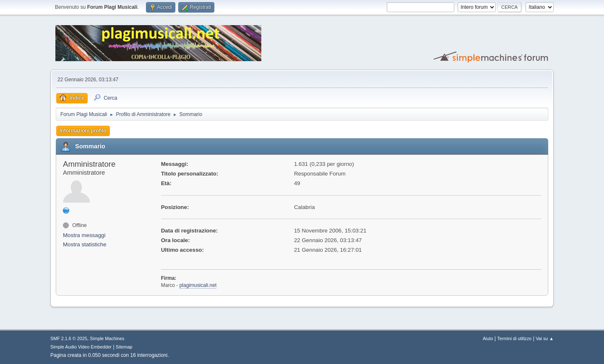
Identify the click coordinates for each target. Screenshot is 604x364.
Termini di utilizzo (514, 338)
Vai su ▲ (545, 338)
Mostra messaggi (84, 235)
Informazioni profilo (83, 131)
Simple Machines (107, 338)
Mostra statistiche (85, 244)
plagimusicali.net (198, 285)
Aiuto (488, 338)
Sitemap (124, 347)
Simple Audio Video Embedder (81, 347)
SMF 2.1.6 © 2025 (69, 338)
